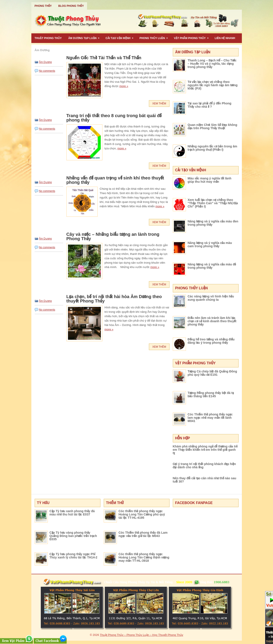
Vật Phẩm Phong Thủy (193, 37)
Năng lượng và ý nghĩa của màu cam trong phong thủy (210, 244)
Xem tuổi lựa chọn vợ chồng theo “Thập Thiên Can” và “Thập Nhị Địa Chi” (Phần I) (213, 203)
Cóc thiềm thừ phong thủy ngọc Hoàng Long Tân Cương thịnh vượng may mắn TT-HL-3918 (144, 557)
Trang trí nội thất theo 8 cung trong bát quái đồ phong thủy (114, 118)
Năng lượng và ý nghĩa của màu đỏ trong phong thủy (212, 266)
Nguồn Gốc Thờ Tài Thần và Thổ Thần (104, 58)
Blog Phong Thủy (71, 6)
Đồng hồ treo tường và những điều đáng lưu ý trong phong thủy (211, 341)
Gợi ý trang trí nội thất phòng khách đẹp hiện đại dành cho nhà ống (204, 466)
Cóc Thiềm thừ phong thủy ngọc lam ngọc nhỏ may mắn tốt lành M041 (210, 418)
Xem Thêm (159, 104)
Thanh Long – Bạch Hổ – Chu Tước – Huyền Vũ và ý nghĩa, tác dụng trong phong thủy (212, 64)
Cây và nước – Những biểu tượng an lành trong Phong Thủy (113, 236)
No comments (47, 71)
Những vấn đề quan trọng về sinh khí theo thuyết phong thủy (115, 180)
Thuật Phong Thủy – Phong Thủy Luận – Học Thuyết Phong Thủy (141, 635)
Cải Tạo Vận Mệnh (121, 37)
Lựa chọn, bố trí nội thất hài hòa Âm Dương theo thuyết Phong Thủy (114, 299)
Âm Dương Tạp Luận (85, 37)
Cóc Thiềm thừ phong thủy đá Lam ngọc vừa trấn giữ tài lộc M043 (143, 534)
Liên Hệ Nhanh (225, 38)
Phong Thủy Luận (155, 37)
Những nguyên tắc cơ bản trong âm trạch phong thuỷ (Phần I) (212, 148)
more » (124, 86)
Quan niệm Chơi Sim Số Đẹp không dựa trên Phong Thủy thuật (212, 126)
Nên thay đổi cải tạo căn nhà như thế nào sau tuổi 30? (205, 480)
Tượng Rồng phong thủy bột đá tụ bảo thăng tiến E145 (211, 394)
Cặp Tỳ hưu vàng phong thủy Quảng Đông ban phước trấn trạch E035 (73, 536)
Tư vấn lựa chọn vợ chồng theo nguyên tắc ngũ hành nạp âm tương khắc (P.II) (213, 85)
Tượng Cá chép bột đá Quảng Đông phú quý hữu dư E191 (212, 373)
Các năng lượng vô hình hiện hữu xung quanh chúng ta (211, 298)
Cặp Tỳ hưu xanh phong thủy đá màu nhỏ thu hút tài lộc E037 (72, 513)
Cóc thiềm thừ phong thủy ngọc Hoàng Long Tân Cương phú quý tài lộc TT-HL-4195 (142, 514)
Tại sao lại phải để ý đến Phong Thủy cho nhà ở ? (210, 105)
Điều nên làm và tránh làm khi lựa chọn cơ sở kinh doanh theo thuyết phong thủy (212, 321)
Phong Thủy (43, 6)
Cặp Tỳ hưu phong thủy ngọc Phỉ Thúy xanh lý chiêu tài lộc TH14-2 (73, 556)
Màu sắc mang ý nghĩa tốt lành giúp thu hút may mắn (210, 180)
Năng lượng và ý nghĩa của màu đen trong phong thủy (213, 223)
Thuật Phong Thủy (48, 38)
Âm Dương (45, 62)
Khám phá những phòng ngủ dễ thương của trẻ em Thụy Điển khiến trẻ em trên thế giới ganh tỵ (205, 450)
